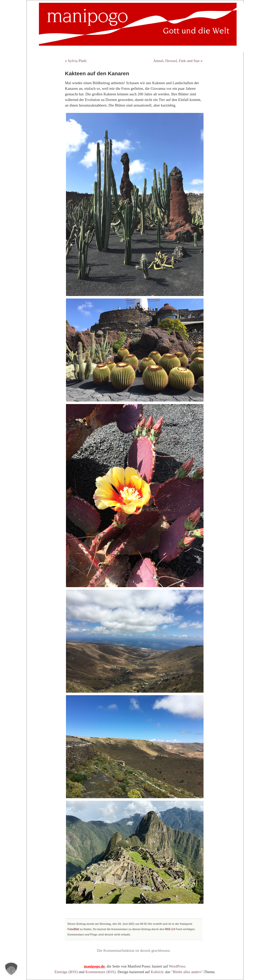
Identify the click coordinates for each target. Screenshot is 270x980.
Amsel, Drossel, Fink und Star (177, 61)
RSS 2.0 (170, 929)
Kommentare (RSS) (100, 972)
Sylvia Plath (77, 61)
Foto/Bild (73, 929)
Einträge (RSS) (66, 972)
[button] (11, 969)
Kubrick (157, 972)
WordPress (177, 966)
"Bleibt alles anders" (187, 972)
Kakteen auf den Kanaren (97, 73)
